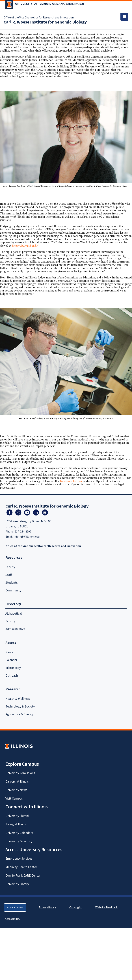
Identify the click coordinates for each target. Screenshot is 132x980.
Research (13, 689)
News (9, 652)
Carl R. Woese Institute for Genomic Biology (45, 22)
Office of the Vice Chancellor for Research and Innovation (39, 18)
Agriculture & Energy (19, 714)
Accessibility (13, 919)
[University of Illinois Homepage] (19, 746)
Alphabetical (14, 614)
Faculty (10, 567)
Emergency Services (19, 859)
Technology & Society (20, 707)
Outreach (12, 676)
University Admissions (20, 773)
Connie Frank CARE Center (23, 876)
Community (13, 590)
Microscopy (13, 668)
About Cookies (15, 907)
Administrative (15, 629)
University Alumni (17, 816)
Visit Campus (14, 799)
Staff (9, 575)
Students (12, 583)
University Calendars (19, 833)
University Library (17, 884)
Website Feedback (107, 907)
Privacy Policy (47, 907)
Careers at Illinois (17, 782)
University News (16, 790)
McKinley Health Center (21, 867)
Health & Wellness (18, 699)
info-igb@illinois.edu (27, 537)
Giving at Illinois (16, 824)
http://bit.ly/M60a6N (25, 246)
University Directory (19, 841)
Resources (14, 558)
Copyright (76, 907)
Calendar (11, 660)
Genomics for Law (71, 481)
